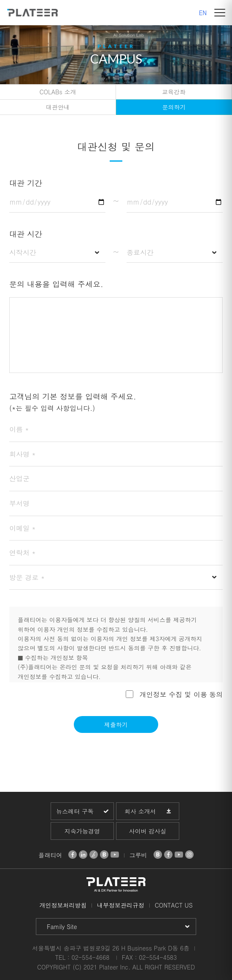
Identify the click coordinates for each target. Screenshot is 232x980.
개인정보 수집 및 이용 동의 (181, 694)
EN (203, 13)
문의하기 (174, 107)
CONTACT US (174, 905)
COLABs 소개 (58, 92)
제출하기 (116, 724)
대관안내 (58, 107)
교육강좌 (174, 92)
